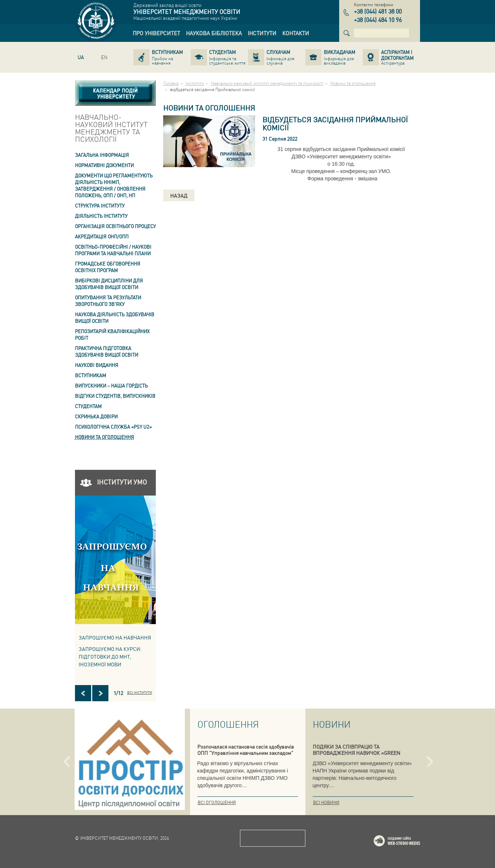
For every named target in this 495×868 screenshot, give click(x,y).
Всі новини (326, 802)
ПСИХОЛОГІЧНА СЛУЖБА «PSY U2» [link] (113, 427)
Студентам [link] (88, 406)
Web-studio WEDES (406, 842)
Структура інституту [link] (100, 206)
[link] (156, 33)
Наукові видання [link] (97, 365)
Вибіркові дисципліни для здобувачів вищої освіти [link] (109, 284)
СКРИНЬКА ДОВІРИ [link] (96, 416)
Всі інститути (140, 692)
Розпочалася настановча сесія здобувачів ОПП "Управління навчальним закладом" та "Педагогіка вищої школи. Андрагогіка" (246, 753)
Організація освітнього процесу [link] (115, 226)
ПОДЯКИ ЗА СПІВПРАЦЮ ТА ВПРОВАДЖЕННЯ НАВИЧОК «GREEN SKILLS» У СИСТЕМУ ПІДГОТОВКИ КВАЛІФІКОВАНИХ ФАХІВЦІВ (356, 756)
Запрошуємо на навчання (115, 637)
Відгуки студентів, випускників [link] (115, 396)
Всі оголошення (217, 802)
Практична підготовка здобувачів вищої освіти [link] (107, 351)
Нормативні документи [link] (104, 165)
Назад (179, 195)
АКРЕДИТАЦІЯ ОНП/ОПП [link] (102, 236)
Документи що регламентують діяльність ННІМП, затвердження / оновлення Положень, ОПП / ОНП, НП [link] (114, 185)
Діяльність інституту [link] (101, 216)
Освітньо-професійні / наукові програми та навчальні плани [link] (113, 250)
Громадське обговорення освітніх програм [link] (108, 267)
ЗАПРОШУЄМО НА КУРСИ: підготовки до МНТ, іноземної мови (110, 656)
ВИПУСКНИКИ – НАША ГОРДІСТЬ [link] (111, 386)
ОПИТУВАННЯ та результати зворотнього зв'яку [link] (108, 301)
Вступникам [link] (91, 375)
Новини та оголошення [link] (105, 437)
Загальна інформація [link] (102, 155)
